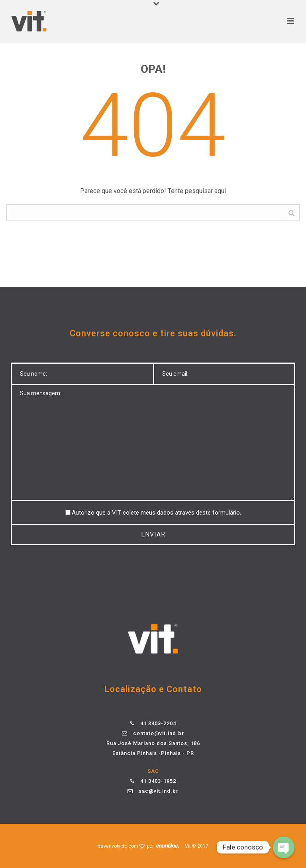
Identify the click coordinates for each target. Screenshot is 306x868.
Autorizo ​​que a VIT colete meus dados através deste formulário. (156, 513)
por (152, 846)
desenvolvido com (119, 846)
